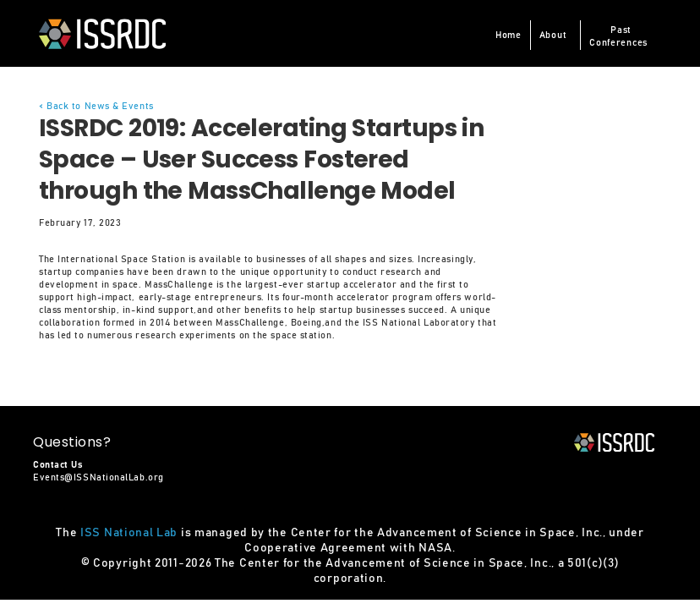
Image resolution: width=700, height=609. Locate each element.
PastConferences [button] (618, 36)
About (553, 35)
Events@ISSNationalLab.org (98, 477)
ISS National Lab (129, 533)
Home (509, 35)
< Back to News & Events (96, 106)
